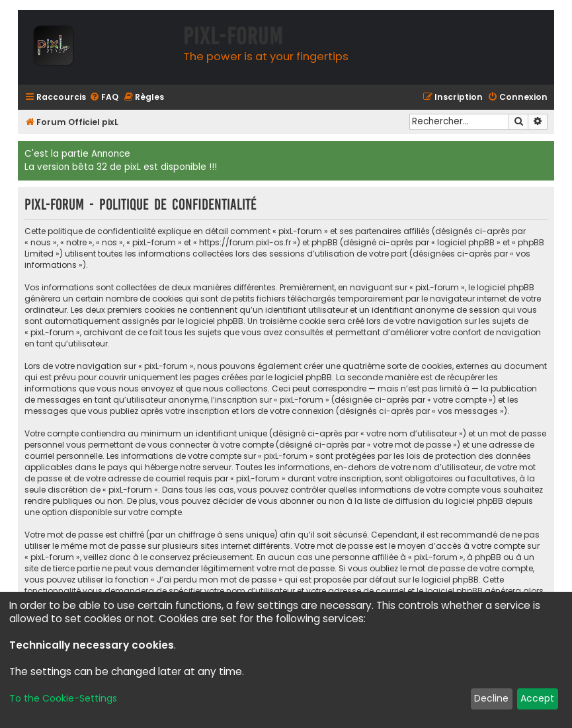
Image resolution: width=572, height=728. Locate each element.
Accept (537, 698)
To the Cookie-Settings (63, 698)
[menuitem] (104, 98)
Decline (491, 698)
